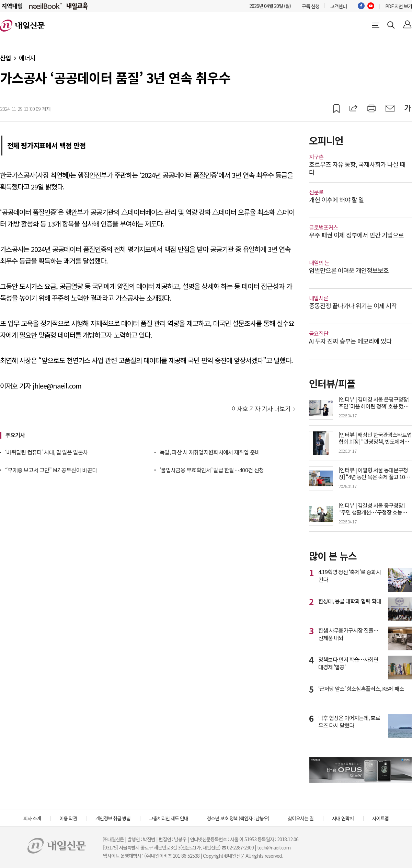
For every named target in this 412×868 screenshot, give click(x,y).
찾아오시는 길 (301, 818)
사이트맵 (380, 818)
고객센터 (339, 6)
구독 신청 (311, 6)
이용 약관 (68, 818)
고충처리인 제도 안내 (169, 818)
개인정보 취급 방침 (113, 818)
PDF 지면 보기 (399, 6)
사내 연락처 (343, 818)
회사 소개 (32, 818)
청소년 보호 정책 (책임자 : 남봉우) (238, 818)
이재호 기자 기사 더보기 (261, 408)
